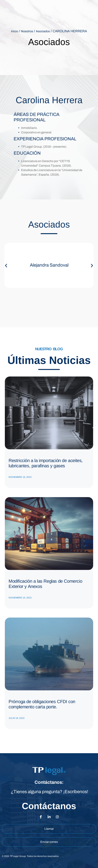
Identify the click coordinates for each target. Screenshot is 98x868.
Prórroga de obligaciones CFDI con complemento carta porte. (42, 704)
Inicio (15, 31)
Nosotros (27, 31)
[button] (6, 266)
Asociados (43, 31)
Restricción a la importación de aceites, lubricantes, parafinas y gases (46, 463)
